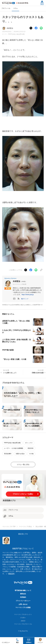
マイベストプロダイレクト (23, 614)
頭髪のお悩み (20, 454)
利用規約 (23, 597)
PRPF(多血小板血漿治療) (16, 34)
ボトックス (29, 443)
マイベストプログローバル (23, 624)
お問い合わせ (23, 604)
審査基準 (11, 574)
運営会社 (23, 594)
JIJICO (23, 621)
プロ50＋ (23, 618)
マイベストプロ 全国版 (23, 608)
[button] (25, 299)
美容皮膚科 (8, 454)
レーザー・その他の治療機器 (14, 448)
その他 (31, 454)
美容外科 (31, 448)
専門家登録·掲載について (23, 590)
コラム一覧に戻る (23, 465)
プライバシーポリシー (23, 601)
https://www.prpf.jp (28, 295)
